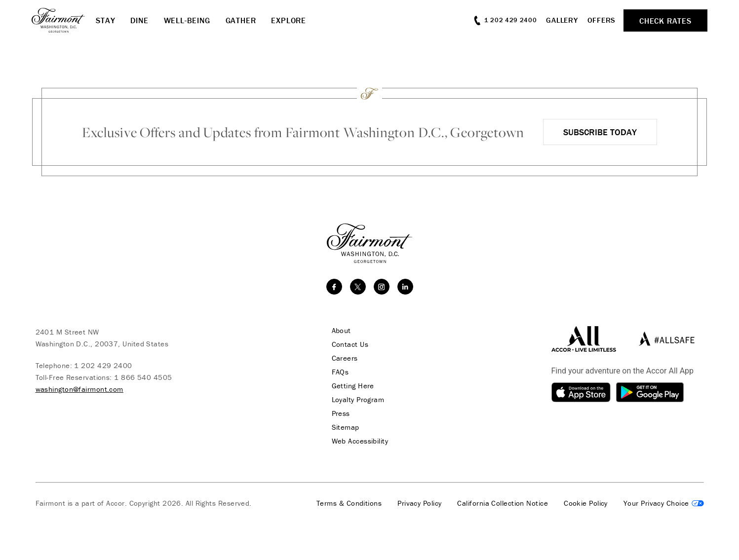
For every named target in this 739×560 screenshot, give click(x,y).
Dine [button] (139, 20)
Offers (602, 20)
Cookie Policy (586, 503)
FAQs (340, 372)
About (341, 331)
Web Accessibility (360, 441)
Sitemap (346, 427)
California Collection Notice (503, 503)
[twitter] (358, 287)
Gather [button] (241, 20)
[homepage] (64, 20)
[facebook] (334, 287)
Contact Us (350, 344)
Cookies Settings (664, 503)
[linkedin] (405, 287)
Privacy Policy (419, 503)
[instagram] (382, 287)
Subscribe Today (600, 132)
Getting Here (353, 386)
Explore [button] (289, 20)
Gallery (562, 20)
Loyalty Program (358, 400)
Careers (345, 358)
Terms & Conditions (349, 503)
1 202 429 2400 (103, 365)
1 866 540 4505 (143, 377)
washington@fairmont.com (79, 389)
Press (341, 413)
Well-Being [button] (187, 20)
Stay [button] (105, 20)
